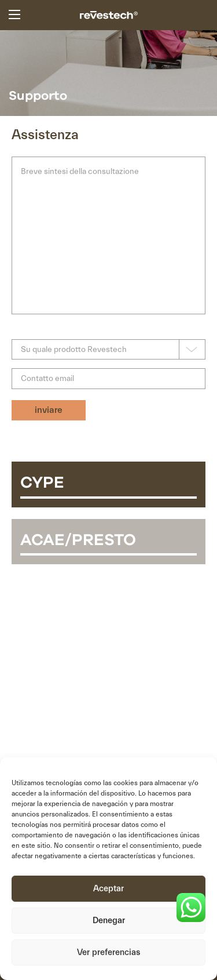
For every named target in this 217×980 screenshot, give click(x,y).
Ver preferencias (108, 952)
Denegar (109, 921)
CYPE (42, 483)
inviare (49, 410)
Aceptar (108, 889)
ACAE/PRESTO (78, 540)
